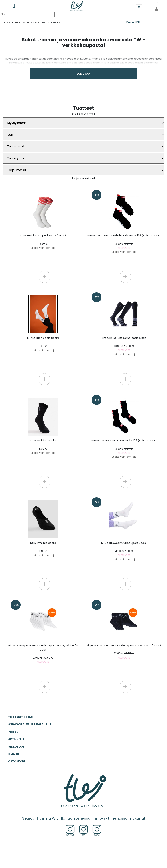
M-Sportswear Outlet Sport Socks (124, 551)
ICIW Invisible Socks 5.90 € (43, 549)
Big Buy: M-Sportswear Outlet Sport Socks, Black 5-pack (124, 651)
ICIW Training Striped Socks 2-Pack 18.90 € (43, 242)
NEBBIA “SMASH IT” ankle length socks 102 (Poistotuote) (124, 244)
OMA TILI (14, 754)
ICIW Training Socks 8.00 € (43, 447)
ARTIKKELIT (16, 739)
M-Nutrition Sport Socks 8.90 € (43, 344)
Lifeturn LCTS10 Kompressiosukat (124, 346)
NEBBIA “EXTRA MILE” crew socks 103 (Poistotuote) (124, 449)
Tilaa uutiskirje (21, 717)
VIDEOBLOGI (17, 747)
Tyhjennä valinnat (83, 178)
